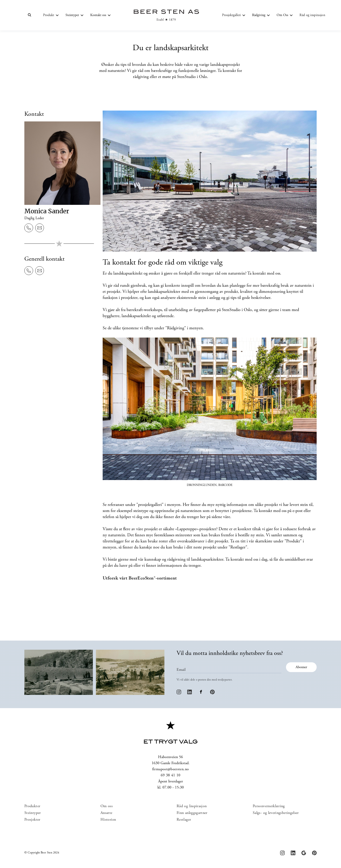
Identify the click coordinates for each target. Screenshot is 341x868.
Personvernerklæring (269, 806)
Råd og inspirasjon (312, 15)
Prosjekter (32, 820)
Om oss (107, 806)
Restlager (184, 820)
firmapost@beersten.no (171, 769)
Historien (108, 820)
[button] (51, 15)
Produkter (32, 806)
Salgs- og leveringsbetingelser (276, 813)
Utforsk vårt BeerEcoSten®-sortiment (140, 578)
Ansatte (106, 813)
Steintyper (33, 813)
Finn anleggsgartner (192, 813)
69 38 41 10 (171, 775)
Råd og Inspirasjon (192, 806)
